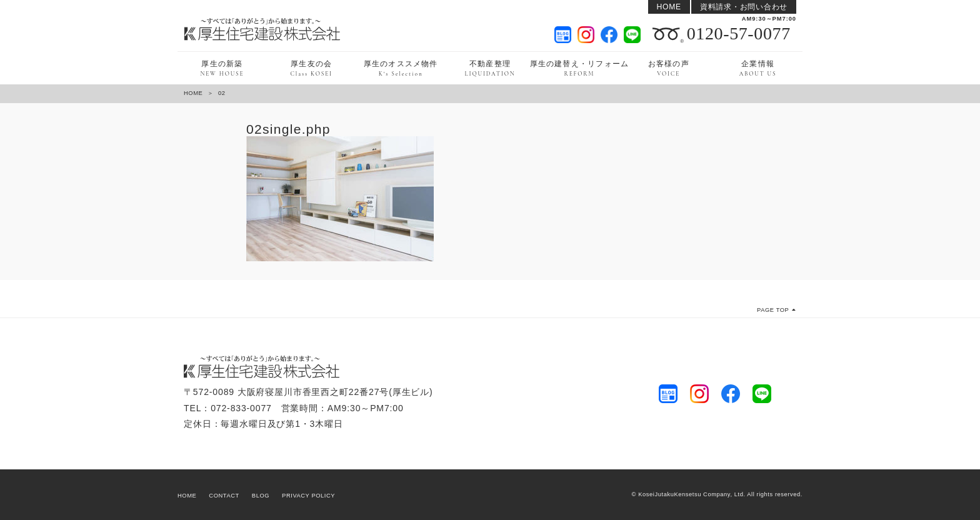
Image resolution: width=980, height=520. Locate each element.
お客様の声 (669, 69)
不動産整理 (490, 69)
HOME (669, 7)
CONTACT (224, 496)
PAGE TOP (777, 310)
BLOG (261, 496)
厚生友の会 (312, 69)
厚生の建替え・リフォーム (579, 69)
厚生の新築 (222, 69)
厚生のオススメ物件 (401, 69)
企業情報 (758, 69)
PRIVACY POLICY (308, 496)
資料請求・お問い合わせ (744, 7)
